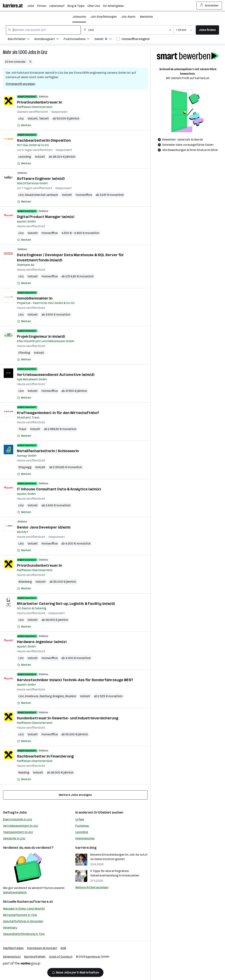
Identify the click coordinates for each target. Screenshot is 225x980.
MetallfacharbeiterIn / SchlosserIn (48, 451)
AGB (63, 948)
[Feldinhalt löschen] (170, 30)
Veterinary (10, 928)
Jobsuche (79, 17)
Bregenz (59, 696)
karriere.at (44, 902)
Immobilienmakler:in (35, 298)
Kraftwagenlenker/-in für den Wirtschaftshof (58, 413)
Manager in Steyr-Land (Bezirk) (24, 909)
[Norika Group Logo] (22, 964)
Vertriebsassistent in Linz (21, 826)
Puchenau (82, 826)
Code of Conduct (61, 957)
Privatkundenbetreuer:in (40, 102)
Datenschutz (12, 957)
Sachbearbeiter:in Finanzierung (45, 756)
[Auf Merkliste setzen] (24, 125)
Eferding (24, 353)
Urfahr (80, 819)
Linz (44, 52)
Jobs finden (207, 30)
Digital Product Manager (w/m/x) (46, 217)
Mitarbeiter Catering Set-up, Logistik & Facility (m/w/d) (66, 604)
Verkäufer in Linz (14, 838)
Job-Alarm (128, 17)
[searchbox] (43, 30)
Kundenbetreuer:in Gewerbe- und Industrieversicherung (68, 718)
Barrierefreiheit (35, 957)
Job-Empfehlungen (104, 17)
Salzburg (46, 696)
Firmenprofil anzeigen (20, 84)
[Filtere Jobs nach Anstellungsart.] (49, 40)
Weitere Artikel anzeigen (92, 887)
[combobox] (43, 30)
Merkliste (146, 17)
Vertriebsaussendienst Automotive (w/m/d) (56, 375)
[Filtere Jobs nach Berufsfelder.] (21, 40)
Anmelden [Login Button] (209, 6)
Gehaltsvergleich (15, 892)
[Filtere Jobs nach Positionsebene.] (79, 40)
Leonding (25, 157)
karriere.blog (86, 848)
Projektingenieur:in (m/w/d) (41, 336)
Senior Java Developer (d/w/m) (44, 527)
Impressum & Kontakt (42, 948)
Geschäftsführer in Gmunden (23, 921)
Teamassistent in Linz (18, 832)
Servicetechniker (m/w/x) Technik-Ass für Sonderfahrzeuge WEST (75, 680)
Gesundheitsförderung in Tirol (24, 934)
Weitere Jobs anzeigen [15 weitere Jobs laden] (75, 795)
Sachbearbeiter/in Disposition (44, 140)
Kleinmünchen (85, 838)
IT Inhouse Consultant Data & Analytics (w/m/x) (59, 489)
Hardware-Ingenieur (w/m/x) (42, 642)
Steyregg (25, 467)
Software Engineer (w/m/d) (41, 179)
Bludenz (71, 696)
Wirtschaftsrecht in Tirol (20, 915)
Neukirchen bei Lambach (42, 195)
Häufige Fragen (13, 948)
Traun (22, 429)
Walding (24, 773)
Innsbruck (32, 696)
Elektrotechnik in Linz (18, 819)
